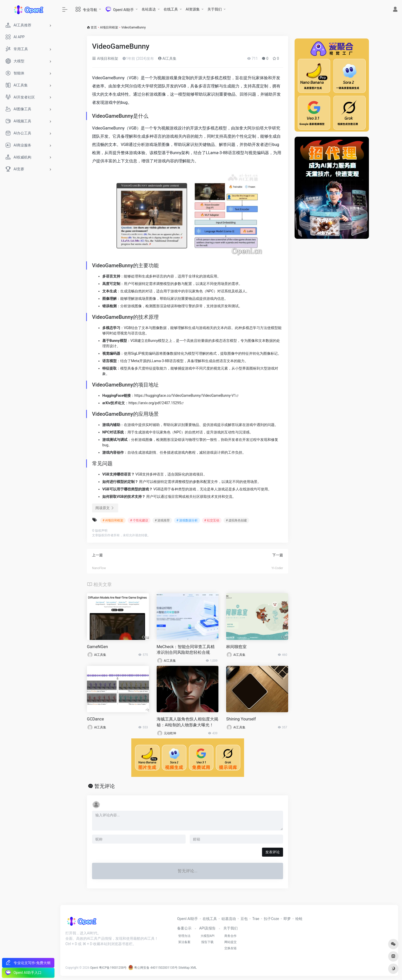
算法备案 (184, 942)
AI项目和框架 (109, 27)
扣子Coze (271, 919)
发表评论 (273, 852)
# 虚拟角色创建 (236, 520)
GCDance (95, 719)
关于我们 (215, 9)
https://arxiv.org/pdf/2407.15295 (155, 403)
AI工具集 (167, 58)
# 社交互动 (212, 520)
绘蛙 (299, 919)
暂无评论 (105, 786)
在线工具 (171, 9)
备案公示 (184, 928)
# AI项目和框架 (113, 520)
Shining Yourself (241, 719)
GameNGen (97, 647)
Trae (256, 919)
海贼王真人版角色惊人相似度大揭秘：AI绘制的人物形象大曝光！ (187, 722)
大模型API (208, 936)
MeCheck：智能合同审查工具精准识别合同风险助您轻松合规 (186, 650)
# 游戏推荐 (162, 520)
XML (194, 968)
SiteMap (184, 968)
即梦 (287, 919)
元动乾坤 (170, 733)
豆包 (244, 919)
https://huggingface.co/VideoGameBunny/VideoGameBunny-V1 (185, 395)
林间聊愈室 (236, 647)
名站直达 (149, 9)
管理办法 (184, 936)
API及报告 (207, 928)
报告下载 (207, 942)
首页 (94, 27)
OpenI (94, 968)
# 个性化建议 (139, 520)
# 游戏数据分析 (187, 520)
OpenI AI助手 (188, 919)
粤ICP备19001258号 (113, 968)
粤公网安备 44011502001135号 (153, 968)
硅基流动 (229, 919)
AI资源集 (193, 9)
